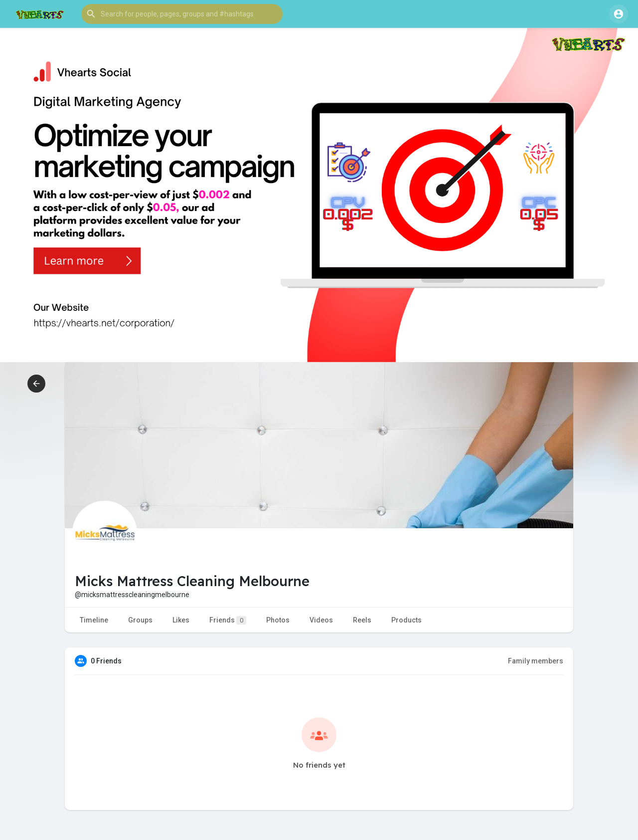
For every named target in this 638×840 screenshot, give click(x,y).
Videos (321, 620)
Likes (181, 620)
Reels (362, 620)
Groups (140, 620)
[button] (182, 14)
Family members (536, 661)
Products (406, 620)
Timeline (94, 620)
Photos (278, 620)
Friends (228, 620)
